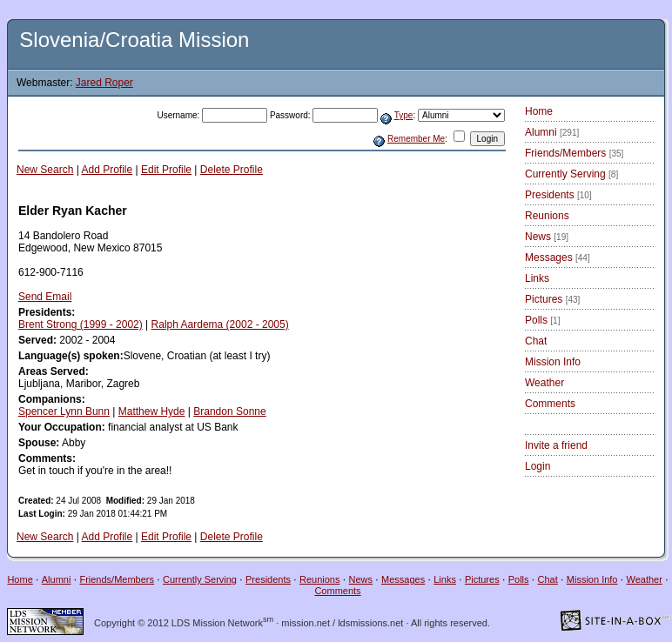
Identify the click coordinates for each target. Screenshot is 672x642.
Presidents (558, 195)
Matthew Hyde (152, 411)
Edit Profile (166, 170)
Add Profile (108, 170)
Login (538, 466)
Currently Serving (571, 174)
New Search (45, 170)
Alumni (552, 132)
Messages (558, 257)
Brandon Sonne (229, 411)
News (547, 237)
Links (537, 278)
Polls (542, 320)
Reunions (547, 216)
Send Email (45, 297)
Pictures (552, 299)
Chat (536, 341)
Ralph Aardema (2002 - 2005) (220, 324)
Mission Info (553, 362)
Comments (550, 404)
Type (404, 115)
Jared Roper (104, 83)
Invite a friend (556, 445)
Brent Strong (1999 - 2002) (81, 324)
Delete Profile (232, 170)
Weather (544, 383)
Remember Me (416, 139)
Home (539, 111)
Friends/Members (574, 153)
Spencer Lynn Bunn (64, 411)
